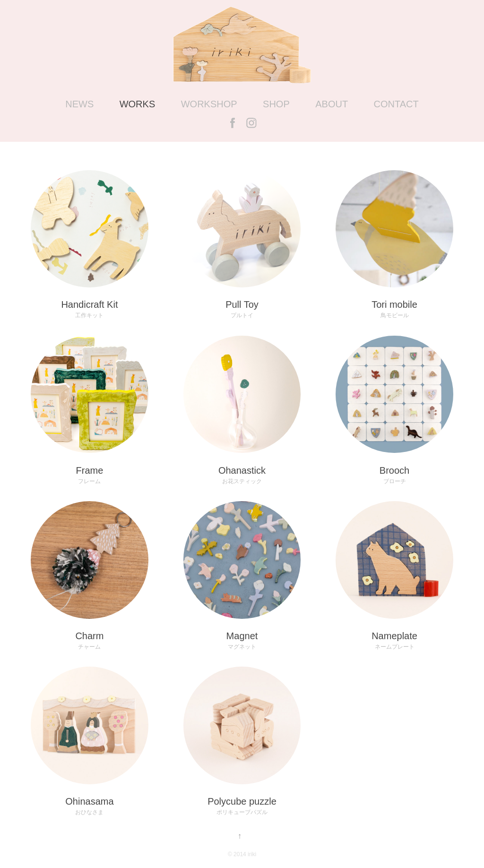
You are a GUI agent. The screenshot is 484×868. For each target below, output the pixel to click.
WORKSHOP (209, 104)
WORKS (138, 104)
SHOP (276, 104)
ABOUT (332, 104)
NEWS (79, 104)
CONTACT (396, 104)
